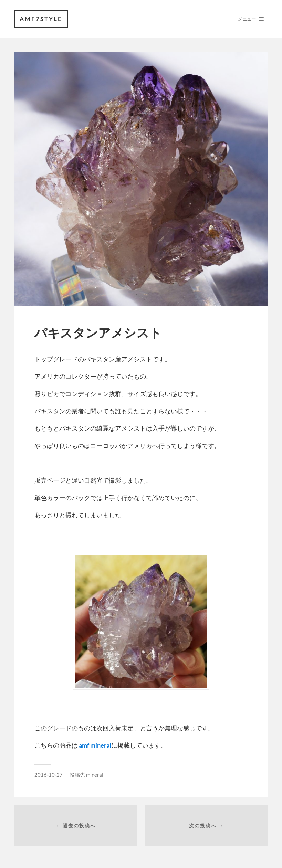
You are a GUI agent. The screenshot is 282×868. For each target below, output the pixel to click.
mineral (95, 775)
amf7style (41, 19)
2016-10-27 (49, 775)
